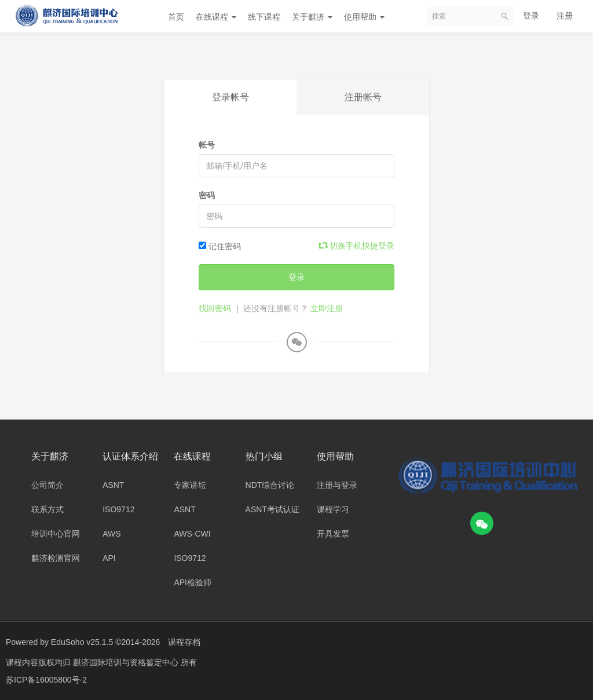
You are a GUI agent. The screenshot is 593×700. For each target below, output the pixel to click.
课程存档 (184, 642)
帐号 (207, 145)
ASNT (113, 485)
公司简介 (47, 485)
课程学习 (333, 509)
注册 (565, 16)
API (109, 558)
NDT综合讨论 (270, 485)
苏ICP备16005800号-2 (46, 680)
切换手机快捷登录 (357, 246)
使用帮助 (364, 17)
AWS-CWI (192, 534)
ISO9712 (118, 509)
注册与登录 (337, 485)
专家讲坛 (190, 485)
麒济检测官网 (56, 558)
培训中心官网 (56, 534)
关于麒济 (312, 17)
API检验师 (193, 582)
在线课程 (216, 17)
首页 (176, 17)
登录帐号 (230, 97)
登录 (531, 16)
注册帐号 (363, 97)
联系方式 (47, 509)
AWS (111, 534)
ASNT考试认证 (272, 509)
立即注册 (327, 308)
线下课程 (264, 17)
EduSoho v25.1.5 (82, 642)
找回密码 (215, 308)
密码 (207, 195)
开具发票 (333, 534)
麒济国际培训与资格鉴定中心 (127, 662)
